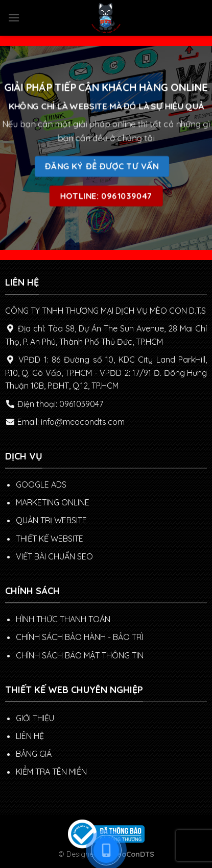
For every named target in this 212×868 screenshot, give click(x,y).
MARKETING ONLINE (53, 502)
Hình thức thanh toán (63, 619)
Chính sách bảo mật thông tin (80, 655)
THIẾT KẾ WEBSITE (50, 539)
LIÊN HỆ (30, 736)
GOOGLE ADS (41, 484)
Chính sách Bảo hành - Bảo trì (79, 637)
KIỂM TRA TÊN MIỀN (51, 772)
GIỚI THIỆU (35, 718)
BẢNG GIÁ (34, 754)
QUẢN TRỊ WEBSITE (51, 520)
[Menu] (14, 18)
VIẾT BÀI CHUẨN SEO (54, 556)
